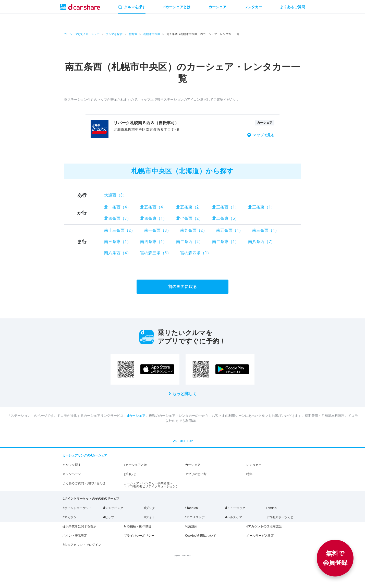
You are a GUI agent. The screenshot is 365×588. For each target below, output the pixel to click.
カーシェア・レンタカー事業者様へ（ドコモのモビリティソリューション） (151, 485)
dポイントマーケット (77, 508)
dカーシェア (136, 416)
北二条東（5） (226, 218)
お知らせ (130, 474)
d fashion (191, 508)
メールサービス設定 (260, 536)
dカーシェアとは (135, 465)
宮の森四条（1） (196, 253)
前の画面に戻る (182, 287)
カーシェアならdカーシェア (82, 34)
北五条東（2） (190, 207)
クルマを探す (114, 34)
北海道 (133, 34)
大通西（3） (115, 195)
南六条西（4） (118, 253)
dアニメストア (195, 517)
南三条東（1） (118, 242)
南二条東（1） (226, 242)
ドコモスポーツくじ (280, 517)
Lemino (271, 508)
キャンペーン (72, 474)
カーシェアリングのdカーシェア (85, 455)
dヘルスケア (234, 517)
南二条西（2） (190, 242)
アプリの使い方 (196, 474)
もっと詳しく (185, 394)
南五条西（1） (230, 230)
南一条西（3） (158, 230)
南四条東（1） (154, 242)
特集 (249, 474)
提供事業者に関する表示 (79, 526)
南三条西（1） (266, 230)
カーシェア (193, 465)
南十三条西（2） (120, 230)
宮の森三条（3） (156, 253)
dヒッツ (109, 517)
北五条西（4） (154, 207)
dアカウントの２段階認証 (264, 526)
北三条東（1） (261, 207)
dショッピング (113, 508)
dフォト (149, 517)
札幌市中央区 (152, 34)
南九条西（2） (194, 230)
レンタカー (254, 465)
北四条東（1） (154, 218)
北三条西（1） (226, 207)
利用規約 (191, 526)
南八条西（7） (261, 242)
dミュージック (235, 508)
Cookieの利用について (201, 536)
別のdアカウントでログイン (82, 545)
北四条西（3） (118, 218)
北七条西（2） (190, 218)
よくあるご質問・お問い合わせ (84, 483)
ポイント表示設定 (75, 536)
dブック (149, 508)
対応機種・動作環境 (138, 526)
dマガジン (70, 517)
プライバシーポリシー (139, 536)
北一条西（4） (118, 207)
